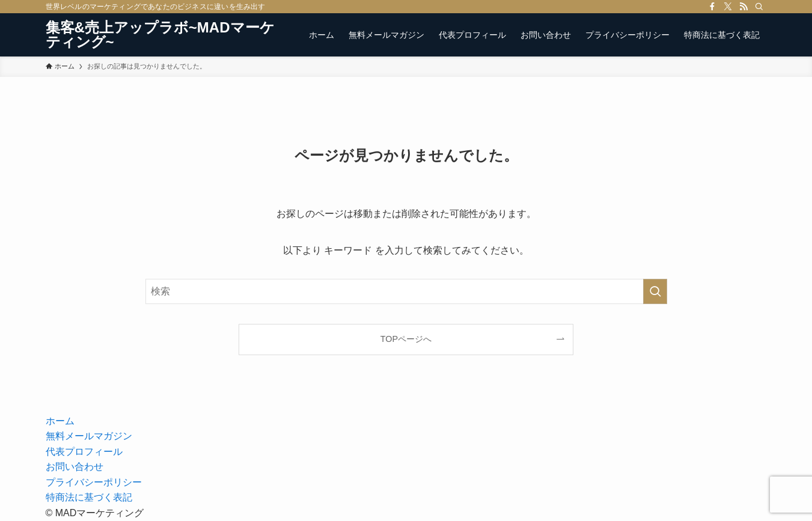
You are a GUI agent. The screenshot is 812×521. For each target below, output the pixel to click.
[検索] (759, 7)
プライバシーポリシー (94, 482)
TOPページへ (406, 339)
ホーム (60, 421)
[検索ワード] (406, 291)
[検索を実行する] (655, 291)
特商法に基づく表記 (89, 497)
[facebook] (712, 7)
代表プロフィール (84, 452)
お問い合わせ (75, 467)
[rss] (743, 7)
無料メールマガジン (89, 436)
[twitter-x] (728, 7)
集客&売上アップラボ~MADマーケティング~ (160, 35)
